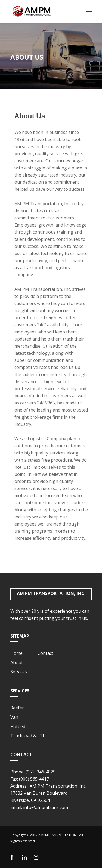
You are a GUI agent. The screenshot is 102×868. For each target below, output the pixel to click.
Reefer (17, 708)
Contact (45, 653)
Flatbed (18, 726)
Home (16, 653)
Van (14, 717)
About (17, 662)
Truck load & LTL (28, 736)
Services (19, 672)
